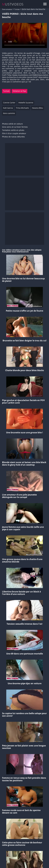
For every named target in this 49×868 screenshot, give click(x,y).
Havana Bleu (38, 108)
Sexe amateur (7, 9)
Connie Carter (9, 103)
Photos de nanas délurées (13, 137)
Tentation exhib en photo (13, 130)
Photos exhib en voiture (12, 124)
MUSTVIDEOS (13, 4)
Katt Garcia (8, 108)
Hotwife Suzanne (26, 103)
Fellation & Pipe (19, 91)
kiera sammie (9, 113)
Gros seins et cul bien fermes (15, 127)
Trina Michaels (22, 108)
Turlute (17, 9)
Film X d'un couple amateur (14, 134)
